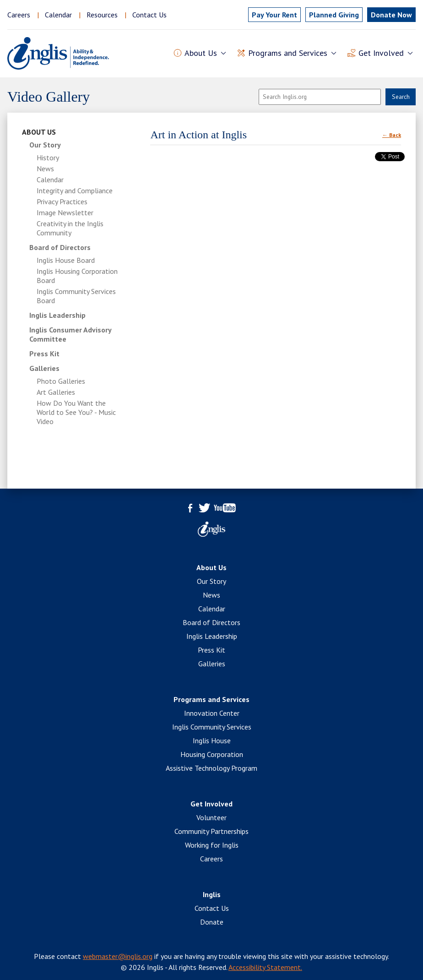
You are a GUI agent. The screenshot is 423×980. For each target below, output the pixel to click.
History (48, 158)
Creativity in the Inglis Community (70, 228)
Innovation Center (212, 713)
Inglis (212, 894)
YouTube (225, 508)
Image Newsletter (65, 212)
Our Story (45, 145)
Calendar (58, 15)
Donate (212, 922)
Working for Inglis (212, 845)
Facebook (190, 508)
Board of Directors (60, 247)
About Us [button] (201, 53)
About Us (39, 132)
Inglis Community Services (212, 727)
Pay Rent (274, 15)
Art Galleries (56, 392)
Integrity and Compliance (75, 191)
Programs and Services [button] (288, 53)
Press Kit (44, 354)
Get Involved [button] (381, 53)
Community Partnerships (211, 831)
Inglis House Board (66, 260)
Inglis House (212, 740)
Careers (19, 15)
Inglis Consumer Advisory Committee (70, 334)
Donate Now (391, 15)
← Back (392, 135)
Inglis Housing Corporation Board (77, 276)
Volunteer (211, 817)
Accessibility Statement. (265, 967)
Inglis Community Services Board (76, 296)
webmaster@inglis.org (118, 956)
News (45, 169)
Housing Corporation (212, 754)
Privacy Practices (62, 201)
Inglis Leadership (57, 315)
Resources (102, 15)
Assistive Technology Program (211, 768)
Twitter (204, 508)
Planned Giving (334, 15)
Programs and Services (211, 699)
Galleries (44, 368)
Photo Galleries (61, 381)
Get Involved (211, 804)
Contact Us (149, 15)
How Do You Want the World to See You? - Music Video (76, 412)
